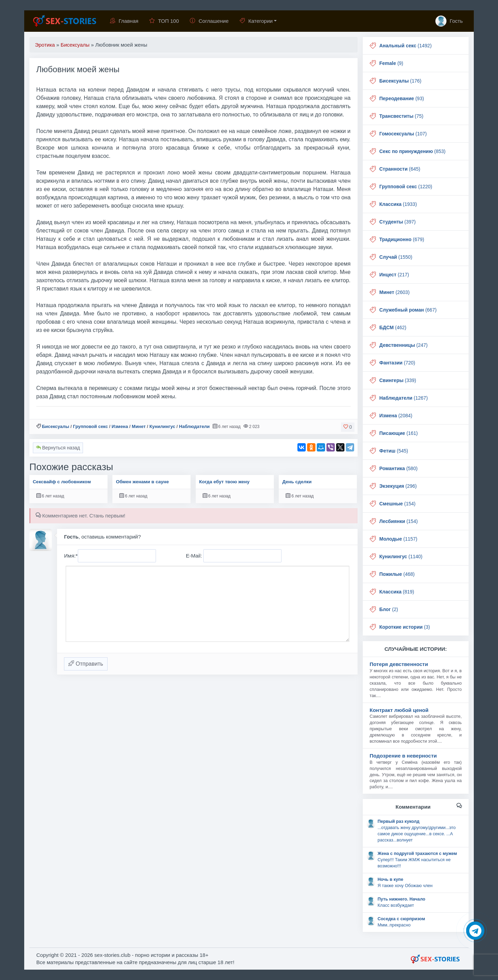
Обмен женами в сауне (142, 482)
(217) (394, 275)
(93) (402, 98)
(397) (398, 222)
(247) (404, 345)
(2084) (396, 416)
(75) (401, 116)
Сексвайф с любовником (62, 482)
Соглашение (209, 21)
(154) (398, 504)
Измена (120, 426)
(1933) (398, 204)
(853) (413, 151)
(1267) (404, 398)
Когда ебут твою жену (224, 482)
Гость (449, 21)
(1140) (401, 556)
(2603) (395, 292)
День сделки (297, 482)
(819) (397, 592)
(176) (400, 81)
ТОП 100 (164, 21)
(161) (399, 433)
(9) (391, 63)
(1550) (396, 257)
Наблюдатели (195, 426)
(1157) (398, 539)
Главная (124, 21)
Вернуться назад (58, 448)
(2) (389, 609)
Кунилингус (162, 426)
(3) (405, 627)
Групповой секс (90, 426)
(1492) (405, 46)
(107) (403, 134)
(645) (400, 169)
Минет (139, 426)
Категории (256, 21)
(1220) (406, 187)
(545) (394, 451)
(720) (397, 363)
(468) (397, 574)
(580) (399, 468)
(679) (402, 239)
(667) (408, 310)
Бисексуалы (56, 426)
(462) (393, 327)
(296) (398, 486)
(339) (398, 380)
